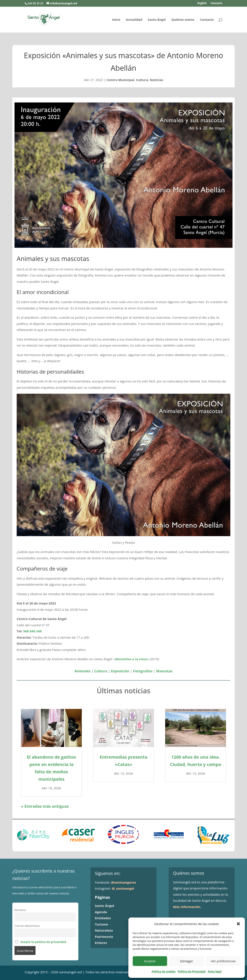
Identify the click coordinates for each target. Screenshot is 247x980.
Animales (82, 671)
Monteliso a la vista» (132, 659)
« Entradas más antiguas (45, 806)
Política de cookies (164, 971)
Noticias (156, 80)
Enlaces (101, 943)
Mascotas (164, 671)
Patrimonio (104, 937)
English (202, 3)
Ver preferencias (223, 961)
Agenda (101, 912)
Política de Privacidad (192, 971)
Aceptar (150, 961)
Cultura (142, 80)
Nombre (20, 910)
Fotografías (143, 671)
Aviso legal (215, 971)
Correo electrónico (27, 926)
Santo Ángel (157, 20)
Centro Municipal (120, 80)
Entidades (103, 918)
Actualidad (134, 20)
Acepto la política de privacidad (43, 942)
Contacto (216, 3)
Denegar (187, 961)
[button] (238, 924)
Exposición (120, 671)
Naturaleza (104, 930)
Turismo (101, 924)
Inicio (116, 20)
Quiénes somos (183, 20)
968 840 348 (32, 631)
